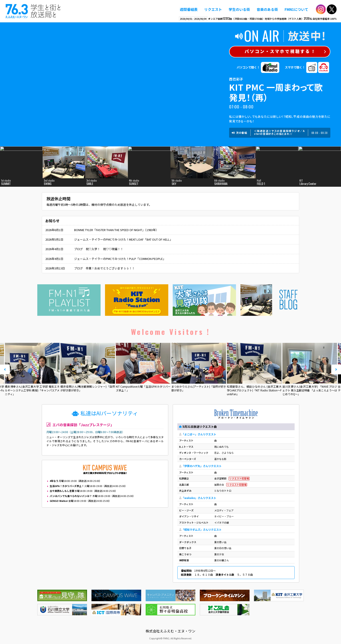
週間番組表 (189, 9)
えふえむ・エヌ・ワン (33, 11)
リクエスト (213, 9)
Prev (5, 369)
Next (336, 369)
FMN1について (296, 9)
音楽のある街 (267, 9)
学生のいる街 (239, 9)
